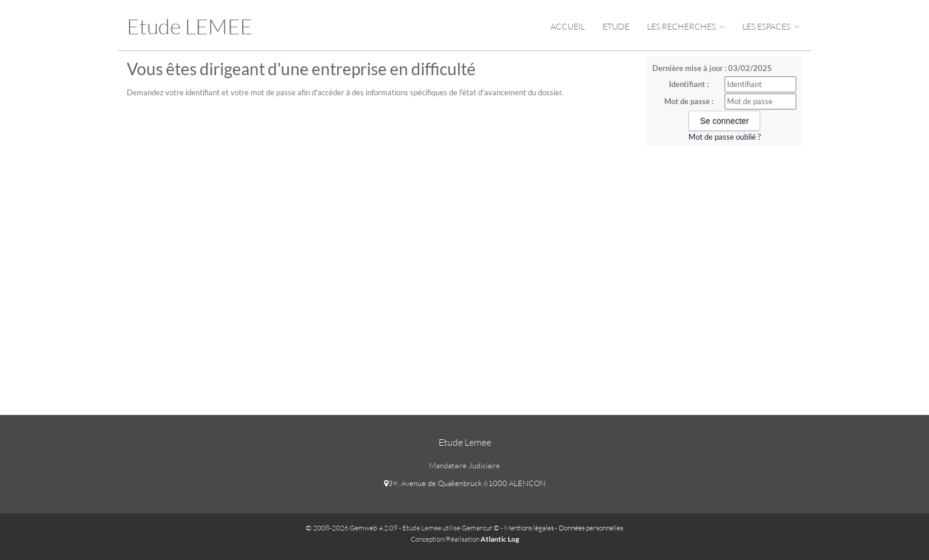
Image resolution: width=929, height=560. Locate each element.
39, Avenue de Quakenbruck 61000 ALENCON (465, 483)
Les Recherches (686, 26)
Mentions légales (529, 528)
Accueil (568, 26)
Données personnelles (591, 528)
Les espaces (771, 26)
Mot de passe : (689, 101)
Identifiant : (689, 84)
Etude (616, 26)
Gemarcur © (480, 528)
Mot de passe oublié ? (725, 137)
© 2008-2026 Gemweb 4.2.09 (352, 528)
